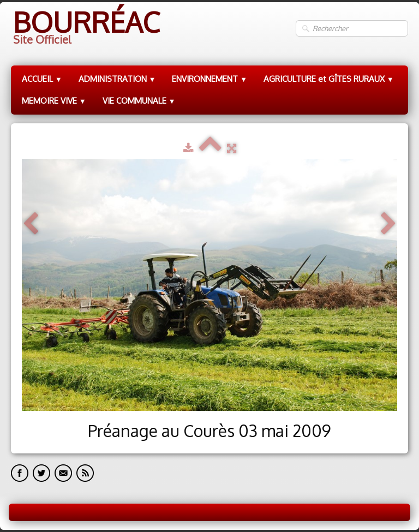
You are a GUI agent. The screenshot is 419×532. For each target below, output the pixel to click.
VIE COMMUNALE (139, 101)
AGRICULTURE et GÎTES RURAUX (329, 79)
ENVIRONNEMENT (209, 79)
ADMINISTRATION (117, 79)
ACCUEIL (42, 79)
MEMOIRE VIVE (54, 101)
